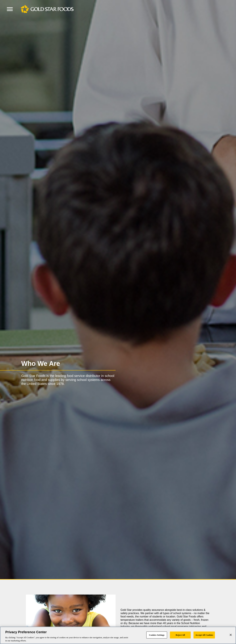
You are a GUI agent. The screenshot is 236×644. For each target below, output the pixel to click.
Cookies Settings (157, 635)
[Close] (231, 635)
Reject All (180, 635)
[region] (118, 635)
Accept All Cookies (204, 635)
